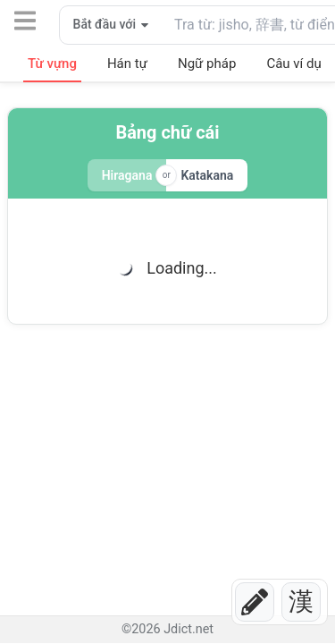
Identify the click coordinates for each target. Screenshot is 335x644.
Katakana (207, 175)
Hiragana (127, 175)
